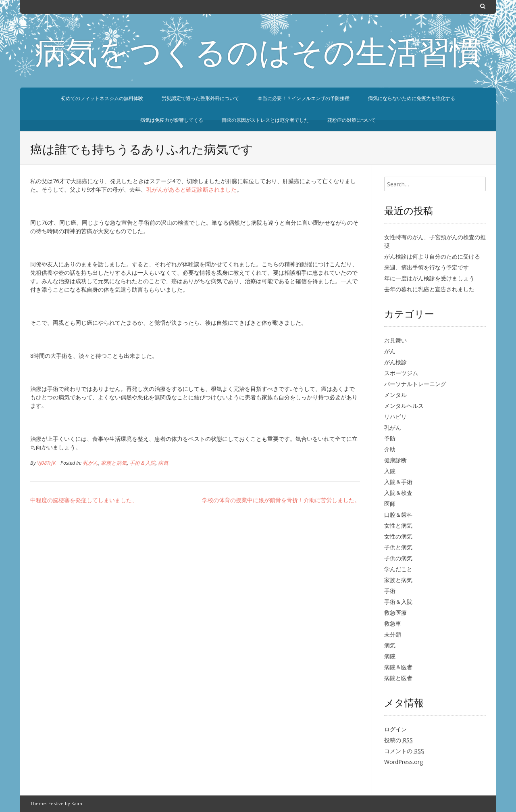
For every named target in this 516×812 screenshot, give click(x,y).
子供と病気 (398, 547)
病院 (390, 656)
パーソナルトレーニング (415, 384)
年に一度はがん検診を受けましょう (429, 278)
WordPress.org (404, 762)
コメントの (404, 751)
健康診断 (395, 460)
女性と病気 (398, 525)
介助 (390, 449)
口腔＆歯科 (398, 515)
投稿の (398, 740)
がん (390, 351)
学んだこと (398, 569)
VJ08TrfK (46, 463)
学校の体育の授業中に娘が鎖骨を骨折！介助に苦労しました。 (281, 500)
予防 (390, 438)
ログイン (395, 729)
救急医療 (395, 613)
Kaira (77, 803)
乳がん (91, 463)
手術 (390, 591)
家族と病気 (114, 463)
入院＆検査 (398, 493)
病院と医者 (398, 678)
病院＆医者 (398, 667)
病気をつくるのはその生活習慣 (258, 56)
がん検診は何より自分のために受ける (432, 256)
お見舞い (395, 340)
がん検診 (395, 362)
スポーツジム (401, 373)
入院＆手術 (398, 482)
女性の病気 (398, 536)
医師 (390, 504)
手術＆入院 (143, 463)
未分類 (393, 634)
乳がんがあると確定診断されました (191, 189)
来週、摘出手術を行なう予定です (427, 267)
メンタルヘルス (404, 406)
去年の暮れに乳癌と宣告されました (429, 289)
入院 (390, 471)
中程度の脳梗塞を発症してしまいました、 (84, 500)
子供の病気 (398, 558)
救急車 (393, 623)
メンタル (395, 395)
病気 (163, 463)
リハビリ (395, 416)
